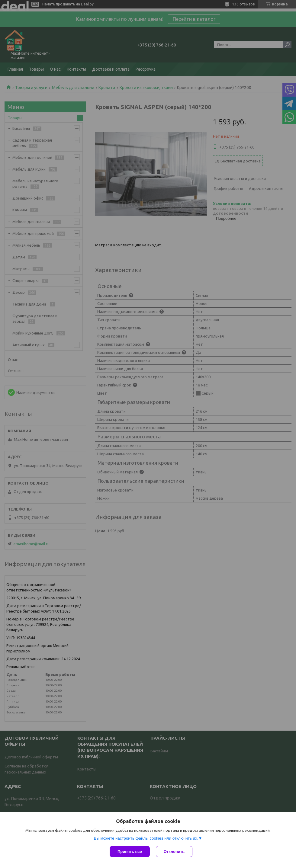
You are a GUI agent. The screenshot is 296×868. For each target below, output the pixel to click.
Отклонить (174, 852)
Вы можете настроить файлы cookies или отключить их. (146, 838)
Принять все (130, 852)
